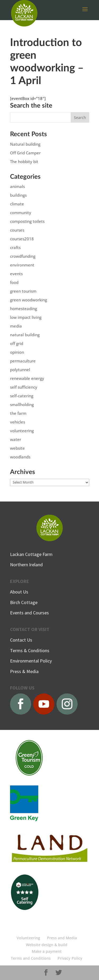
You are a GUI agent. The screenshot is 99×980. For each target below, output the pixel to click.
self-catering (22, 396)
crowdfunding (23, 256)
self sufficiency (24, 387)
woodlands (20, 457)
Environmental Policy (31, 661)
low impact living (26, 317)
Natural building (25, 144)
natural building (25, 335)
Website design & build (47, 945)
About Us (19, 592)
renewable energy (27, 378)
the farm (18, 413)
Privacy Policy (70, 958)
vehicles (18, 422)
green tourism (23, 291)
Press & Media (24, 671)
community (21, 213)
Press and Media (62, 938)
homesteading (23, 309)
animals (17, 186)
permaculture (23, 361)
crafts (15, 247)
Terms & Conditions (30, 650)
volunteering (22, 431)
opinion (17, 352)
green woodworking (29, 300)
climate (17, 204)
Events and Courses (29, 613)
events (16, 274)
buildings (18, 195)
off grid (17, 343)
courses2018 (22, 239)
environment (22, 265)
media (16, 326)
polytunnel (20, 370)
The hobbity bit (24, 162)
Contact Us (21, 640)
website (17, 448)
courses (17, 230)
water (16, 439)
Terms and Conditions (31, 958)
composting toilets (27, 221)
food (14, 282)
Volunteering (28, 938)
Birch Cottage (24, 602)
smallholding (22, 404)
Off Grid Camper (25, 153)
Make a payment (47, 951)
